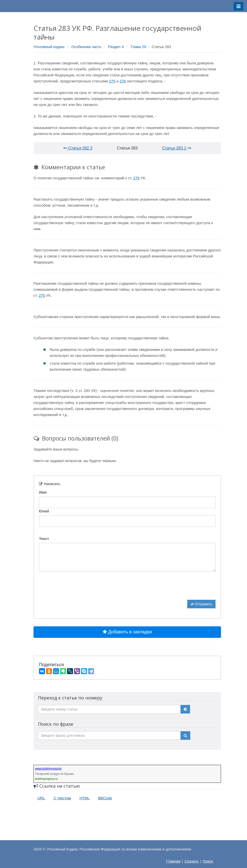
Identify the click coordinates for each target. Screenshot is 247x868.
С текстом (62, 798)
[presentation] (77, 590)
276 (123, 81)
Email (44, 511)
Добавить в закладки (127, 632)
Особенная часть (86, 47)
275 (112, 81)
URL (41, 798)
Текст (44, 539)
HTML (85, 798)
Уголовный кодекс (49, 47)
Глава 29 (138, 47)
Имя (43, 492)
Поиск (208, 861)
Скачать (191, 861)
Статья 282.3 (78, 148)
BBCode (105, 798)
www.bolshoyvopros (48, 769)
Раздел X (116, 47)
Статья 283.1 (177, 148)
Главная (173, 861)
